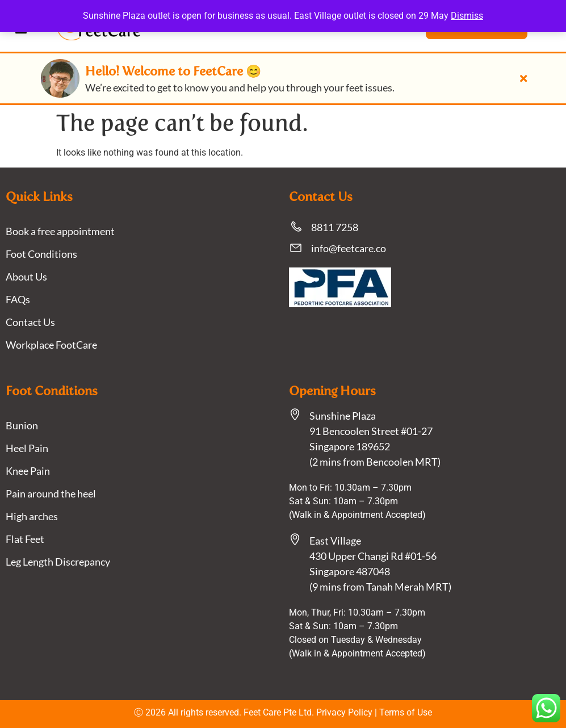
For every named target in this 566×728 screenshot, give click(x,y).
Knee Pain (28, 471)
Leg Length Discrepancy (58, 562)
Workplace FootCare (51, 345)
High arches (32, 516)
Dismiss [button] (467, 16)
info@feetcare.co (349, 248)
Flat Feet (25, 539)
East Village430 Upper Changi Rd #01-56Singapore (373, 556)
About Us (26, 277)
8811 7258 (335, 227)
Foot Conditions (41, 254)
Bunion (22, 425)
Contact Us (30, 322)
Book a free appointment (60, 231)
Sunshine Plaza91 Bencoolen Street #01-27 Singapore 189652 (371, 431)
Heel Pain (27, 448)
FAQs (18, 299)
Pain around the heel (51, 493)
